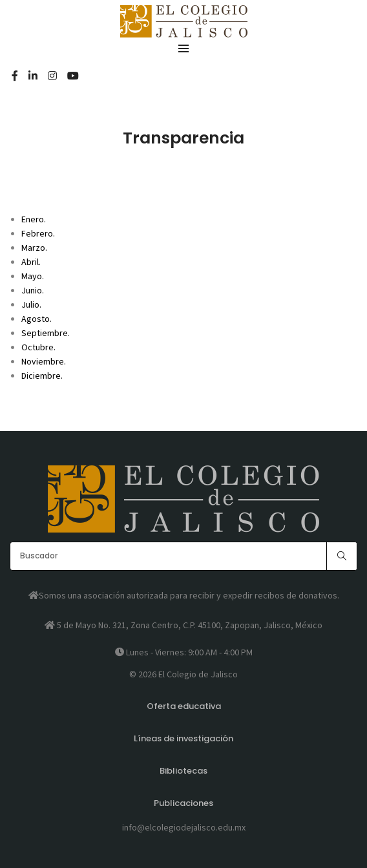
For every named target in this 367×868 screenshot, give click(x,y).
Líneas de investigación (183, 738)
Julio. (31, 304)
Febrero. (38, 233)
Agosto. (37, 319)
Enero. (34, 219)
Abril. (31, 262)
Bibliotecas (183, 771)
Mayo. (33, 276)
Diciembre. (42, 376)
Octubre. (38, 347)
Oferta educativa (184, 706)
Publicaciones (183, 803)
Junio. (33, 290)
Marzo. (34, 248)
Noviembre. (44, 361)
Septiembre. (46, 333)
